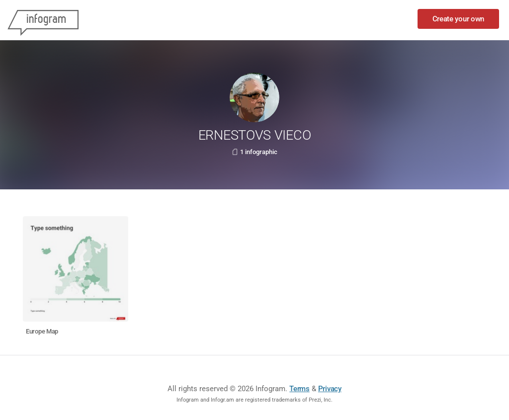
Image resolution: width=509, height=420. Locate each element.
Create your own (459, 19)
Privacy (330, 389)
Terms (299, 389)
